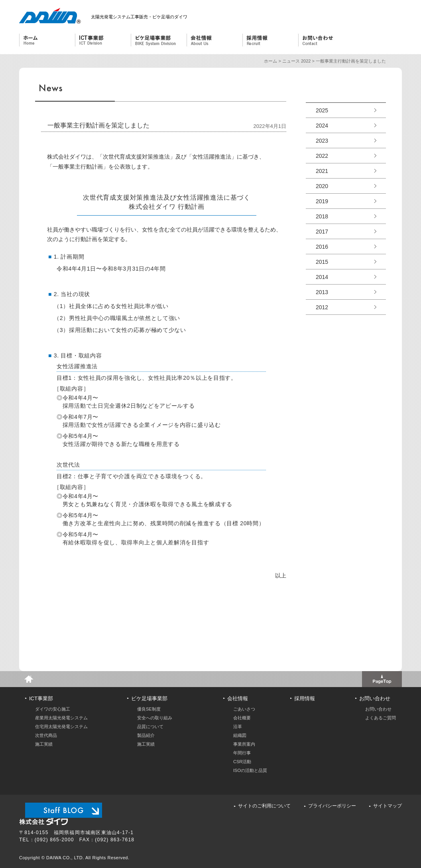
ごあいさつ (244, 709)
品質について (150, 727)
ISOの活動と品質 (250, 770)
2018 (322, 216)
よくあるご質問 (381, 718)
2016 (322, 247)
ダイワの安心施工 (53, 709)
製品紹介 (146, 735)
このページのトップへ (382, 679)
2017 (322, 232)
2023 (322, 141)
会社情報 (213, 40)
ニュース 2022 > (299, 61)
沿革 (238, 727)
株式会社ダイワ (48, 16)
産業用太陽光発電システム (61, 718)
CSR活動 (242, 762)
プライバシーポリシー (332, 806)
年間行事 (242, 753)
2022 (322, 156)
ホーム (47, 40)
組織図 (240, 735)
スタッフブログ (64, 810)
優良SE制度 (149, 709)
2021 (322, 171)
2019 (322, 201)
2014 (322, 277)
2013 (322, 292)
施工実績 (44, 744)
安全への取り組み (155, 718)
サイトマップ (388, 806)
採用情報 (270, 40)
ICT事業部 (102, 40)
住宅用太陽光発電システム (61, 727)
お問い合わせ (326, 40)
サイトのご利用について (264, 806)
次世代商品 (46, 735)
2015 (322, 262)
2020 (322, 186)
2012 (322, 307)
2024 (322, 126)
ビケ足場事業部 (157, 40)
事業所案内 (244, 744)
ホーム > (273, 61)
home (27, 679)
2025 (322, 110)
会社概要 (242, 718)
